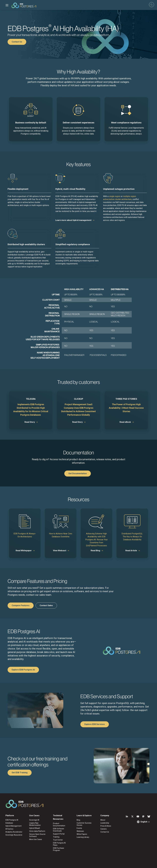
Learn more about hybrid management (73, 220)
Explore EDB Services (95, 724)
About (103, 820)
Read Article (131, 551)
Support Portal (59, 834)
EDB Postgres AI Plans (59, 844)
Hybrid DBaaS (35, 828)
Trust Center (58, 840)
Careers (104, 829)
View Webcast (60, 551)
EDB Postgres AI (12, 820)
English (144, 822)
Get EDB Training (20, 773)
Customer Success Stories (84, 824)
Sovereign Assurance (14, 835)
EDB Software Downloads (59, 830)
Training (56, 837)
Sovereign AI (34, 820)
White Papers (82, 834)
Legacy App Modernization (35, 824)
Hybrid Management (13, 826)
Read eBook (125, 422)
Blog (78, 820)
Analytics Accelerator (14, 832)
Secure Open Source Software (37, 835)
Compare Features (21, 605)
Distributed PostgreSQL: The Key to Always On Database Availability (132, 537)
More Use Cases (36, 839)
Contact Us (17, 42)
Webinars (80, 831)
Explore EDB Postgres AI (23, 670)
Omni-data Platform (37, 831)
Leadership (105, 823)
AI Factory (9, 829)
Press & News (106, 826)
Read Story (30, 422)
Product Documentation (59, 825)
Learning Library (83, 837)
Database (9, 823)
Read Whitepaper (24, 551)
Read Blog (95, 551)
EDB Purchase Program (59, 849)
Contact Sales (46, 605)
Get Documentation (78, 473)
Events (79, 828)
